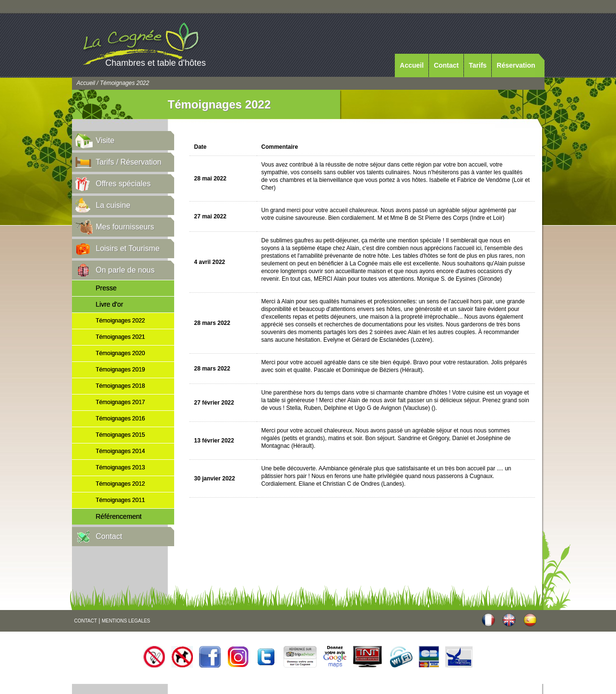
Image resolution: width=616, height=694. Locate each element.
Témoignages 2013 (121, 467)
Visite (105, 140)
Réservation (516, 65)
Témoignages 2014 (121, 451)
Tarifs (478, 65)
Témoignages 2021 (121, 337)
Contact (446, 65)
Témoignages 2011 (121, 500)
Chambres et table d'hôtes (156, 63)
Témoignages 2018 (121, 386)
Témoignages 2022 (121, 321)
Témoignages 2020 (121, 353)
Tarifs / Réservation (129, 162)
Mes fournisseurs (125, 227)
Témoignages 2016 (121, 419)
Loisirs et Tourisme (128, 248)
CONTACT (86, 621)
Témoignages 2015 (121, 435)
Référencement (119, 516)
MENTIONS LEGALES (126, 621)
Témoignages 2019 (121, 370)
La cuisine (113, 205)
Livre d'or (110, 304)
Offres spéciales (123, 184)
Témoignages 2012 (121, 484)
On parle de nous (125, 270)
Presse (107, 288)
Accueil (412, 65)
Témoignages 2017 (121, 402)
